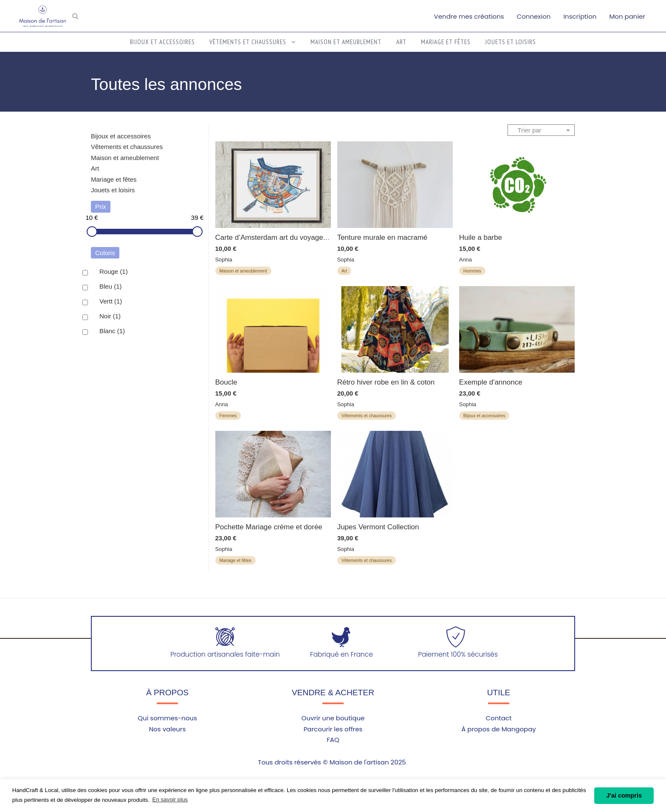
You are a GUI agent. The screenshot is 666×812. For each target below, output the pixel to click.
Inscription (580, 16)
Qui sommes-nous (167, 718)
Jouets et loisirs (511, 42)
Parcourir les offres (333, 729)
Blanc (112, 331)
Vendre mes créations (469, 16)
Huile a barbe (481, 237)
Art (401, 42)
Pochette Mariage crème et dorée (269, 527)
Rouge (114, 272)
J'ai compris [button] (624, 795)
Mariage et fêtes (446, 42)
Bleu (111, 287)
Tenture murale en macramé (382, 237)
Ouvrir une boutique (333, 718)
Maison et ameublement (346, 42)
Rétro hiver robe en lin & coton (386, 382)
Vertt (111, 301)
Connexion (534, 16)
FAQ (333, 740)
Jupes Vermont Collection (378, 527)
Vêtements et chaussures (253, 42)
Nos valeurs (168, 729)
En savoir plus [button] (170, 799)
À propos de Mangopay (499, 729)
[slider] (92, 232)
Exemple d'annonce (491, 382)
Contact (498, 718)
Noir (110, 316)
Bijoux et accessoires (162, 42)
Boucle (226, 382)
